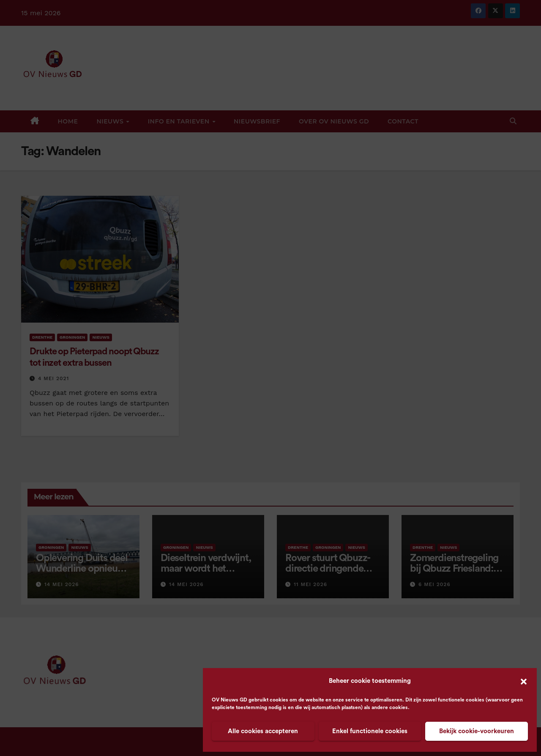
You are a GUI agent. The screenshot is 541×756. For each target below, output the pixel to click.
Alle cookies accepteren (263, 731)
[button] (524, 681)
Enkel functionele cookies (370, 731)
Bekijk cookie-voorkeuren (477, 731)
